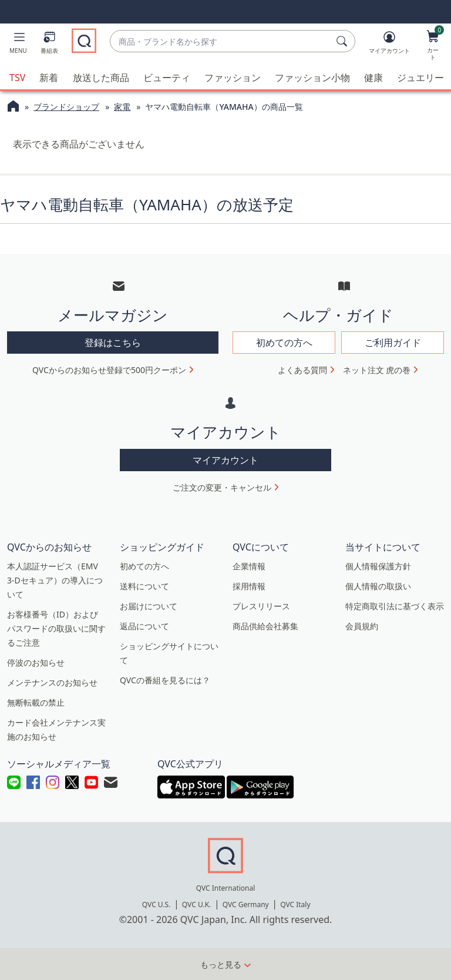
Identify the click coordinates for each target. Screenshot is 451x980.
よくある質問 (302, 370)
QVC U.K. (196, 905)
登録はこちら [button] (113, 343)
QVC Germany (246, 905)
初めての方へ (144, 565)
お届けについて (149, 605)
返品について (144, 625)
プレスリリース (261, 605)
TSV (17, 78)
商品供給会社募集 (265, 625)
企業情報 (249, 565)
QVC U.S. (156, 905)
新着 (49, 78)
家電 (122, 107)
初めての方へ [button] (284, 343)
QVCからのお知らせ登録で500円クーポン (109, 370)
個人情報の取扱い (378, 585)
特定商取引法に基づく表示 (395, 605)
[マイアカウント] (389, 45)
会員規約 (362, 625)
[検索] (344, 41)
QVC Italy (295, 905)
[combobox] (221, 41)
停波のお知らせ (36, 662)
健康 (373, 78)
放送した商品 (101, 78)
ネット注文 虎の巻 (377, 370)
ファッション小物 (312, 78)
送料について (144, 585)
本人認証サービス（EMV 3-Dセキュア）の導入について (55, 580)
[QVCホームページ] (13, 108)
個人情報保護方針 (378, 565)
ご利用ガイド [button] (393, 343)
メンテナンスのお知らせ (52, 682)
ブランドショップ (66, 107)
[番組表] (49, 45)
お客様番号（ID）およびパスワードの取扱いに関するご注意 (56, 628)
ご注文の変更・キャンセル (222, 487)
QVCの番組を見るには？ (165, 679)
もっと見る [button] (221, 964)
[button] (18, 45)
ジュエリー (420, 78)
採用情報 (249, 585)
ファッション (233, 78)
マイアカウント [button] (225, 459)
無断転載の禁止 (36, 702)
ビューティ (167, 78)
